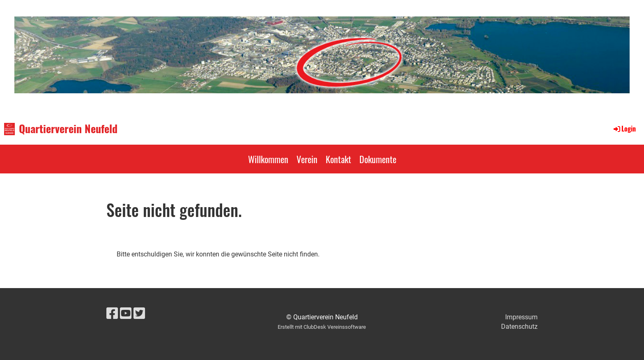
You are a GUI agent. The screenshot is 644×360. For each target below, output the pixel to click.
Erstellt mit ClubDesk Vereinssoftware (322, 327)
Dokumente (378, 159)
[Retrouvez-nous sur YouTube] (126, 314)
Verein (307, 159)
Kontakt (338, 159)
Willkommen (268, 159)
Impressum (521, 317)
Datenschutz (519, 327)
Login (624, 129)
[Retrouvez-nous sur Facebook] (112, 314)
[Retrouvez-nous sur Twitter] (139, 314)
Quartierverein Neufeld (68, 129)
